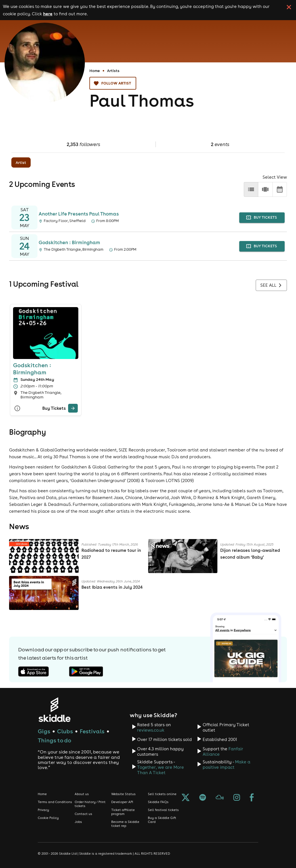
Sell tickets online (162, 794)
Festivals (92, 731)
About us (82, 794)
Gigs (44, 731)
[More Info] (17, 408)
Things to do (54, 740)
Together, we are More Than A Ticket (160, 770)
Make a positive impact (226, 764)
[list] (251, 189)
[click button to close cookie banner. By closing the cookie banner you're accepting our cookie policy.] (289, 7)
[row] (265, 189)
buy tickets (262, 218)
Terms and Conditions (55, 802)
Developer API (122, 802)
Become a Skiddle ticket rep (125, 824)
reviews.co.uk (151, 730)
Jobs (78, 822)
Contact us (83, 814)
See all (271, 285)
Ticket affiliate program (123, 812)
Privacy (43, 810)
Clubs (65, 731)
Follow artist (113, 83)
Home (95, 71)
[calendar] (280, 189)
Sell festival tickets (163, 810)
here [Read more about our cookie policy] (48, 14)
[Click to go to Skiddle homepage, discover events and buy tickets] (54, 710)
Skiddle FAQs (158, 802)
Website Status (123, 794)
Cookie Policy (48, 818)
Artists (113, 71)
